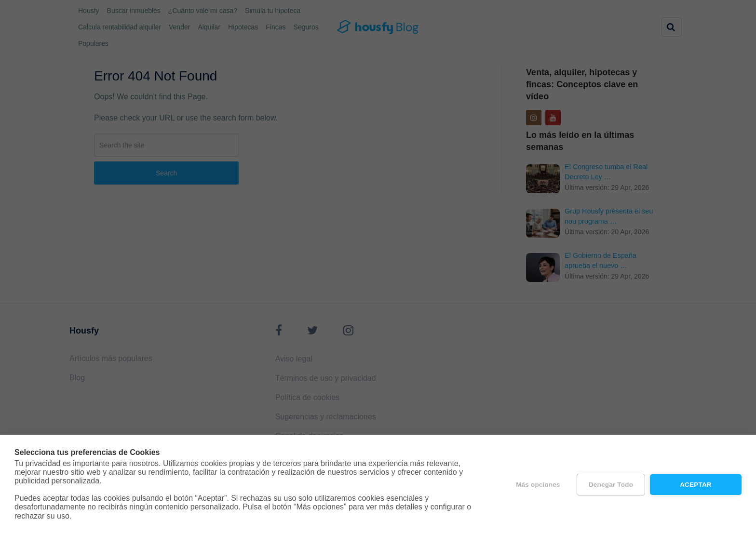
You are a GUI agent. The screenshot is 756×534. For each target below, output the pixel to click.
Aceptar (696, 485)
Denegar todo (611, 485)
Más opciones (538, 485)
